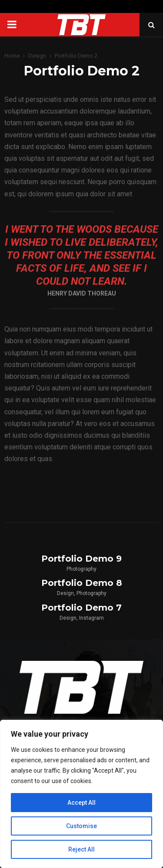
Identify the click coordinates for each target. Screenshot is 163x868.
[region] (81, 794)
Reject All (81, 849)
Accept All (81, 803)
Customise (81, 826)
